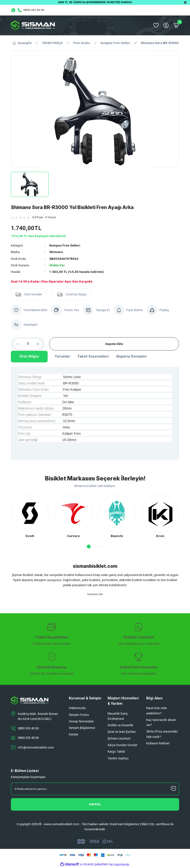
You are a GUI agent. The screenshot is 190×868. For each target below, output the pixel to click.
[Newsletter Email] (95, 789)
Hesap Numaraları (81, 722)
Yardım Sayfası (118, 759)
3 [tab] (102, 546)
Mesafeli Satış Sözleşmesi (118, 716)
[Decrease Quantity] (16, 344)
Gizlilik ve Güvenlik (120, 725)
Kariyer (74, 735)
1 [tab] (89, 546)
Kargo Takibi (116, 752)
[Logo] (33, 25)
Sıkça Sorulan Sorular (122, 745)
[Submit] (95, 805)
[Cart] (176, 25)
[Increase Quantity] (40, 344)
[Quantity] (28, 344)
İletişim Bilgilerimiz (82, 728)
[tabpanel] (30, 517)
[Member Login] (166, 25)
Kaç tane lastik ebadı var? (161, 723)
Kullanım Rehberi (158, 744)
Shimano (56, 252)
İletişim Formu (79, 715)
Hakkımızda (77, 708)
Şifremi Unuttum (119, 739)
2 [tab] (96, 546)
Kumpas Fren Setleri (65, 245)
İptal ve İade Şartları (122, 732)
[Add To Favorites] (29, 310)
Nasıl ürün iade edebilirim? (157, 711)
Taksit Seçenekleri (93, 356)
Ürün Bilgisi (29, 356)
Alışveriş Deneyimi (131, 356)
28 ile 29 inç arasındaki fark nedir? (162, 734)
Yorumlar (62, 356)
